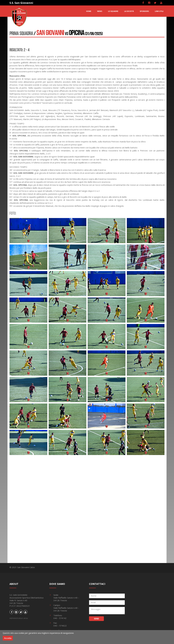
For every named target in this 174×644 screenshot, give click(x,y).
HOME (89, 11)
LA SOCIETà (129, 11)
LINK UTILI (159, 11)
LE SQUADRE (113, 11)
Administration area (19, 618)
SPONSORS (144, 11)
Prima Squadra (21, 33)
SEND (96, 619)
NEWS (100, 11)
